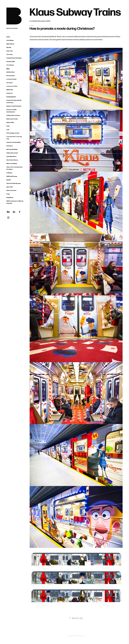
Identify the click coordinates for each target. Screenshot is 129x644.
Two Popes (10, 83)
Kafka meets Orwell (12, 119)
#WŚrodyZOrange (12, 176)
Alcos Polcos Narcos (12, 160)
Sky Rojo (9, 47)
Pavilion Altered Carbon (13, 115)
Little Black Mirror (11, 156)
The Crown (10, 54)
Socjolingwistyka (11, 97)
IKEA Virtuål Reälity (12, 149)
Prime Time (10, 51)
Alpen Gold (10, 187)
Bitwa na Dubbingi (12, 163)
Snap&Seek (10, 197)
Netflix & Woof (11, 72)
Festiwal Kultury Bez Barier (14, 58)
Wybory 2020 (10, 122)
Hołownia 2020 (11, 61)
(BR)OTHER (10, 90)
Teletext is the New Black (14, 142)
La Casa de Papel (11, 79)
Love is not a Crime (12, 86)
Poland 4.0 (9, 93)
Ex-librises (9, 173)
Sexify (8, 37)
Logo (8, 129)
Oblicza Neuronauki (12, 153)
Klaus (8, 68)
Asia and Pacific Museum (14, 183)
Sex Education (11, 76)
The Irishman (10, 65)
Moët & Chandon (11, 190)
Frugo (8, 194)
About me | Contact (12, 28)
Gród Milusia (10, 40)
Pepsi (8, 126)
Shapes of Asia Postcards (14, 106)
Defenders (10, 146)
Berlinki (9, 180)
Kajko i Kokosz (10, 44)
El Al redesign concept (13, 133)
